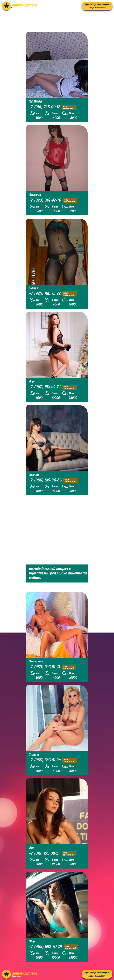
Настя (34, 288)
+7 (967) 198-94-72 (53, 387)
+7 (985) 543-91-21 (53, 667)
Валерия (35, 195)
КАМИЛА (36, 101)
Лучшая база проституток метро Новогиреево (97, 6)
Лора (32, 381)
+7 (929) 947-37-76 (53, 201)
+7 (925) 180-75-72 (53, 294)
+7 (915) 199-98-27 (53, 854)
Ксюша (34, 474)
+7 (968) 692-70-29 (54, 947)
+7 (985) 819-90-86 (54, 480)
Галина (34, 754)
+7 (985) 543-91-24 (53, 760)
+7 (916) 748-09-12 (53, 107)
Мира (33, 941)
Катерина (36, 661)
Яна (32, 848)
